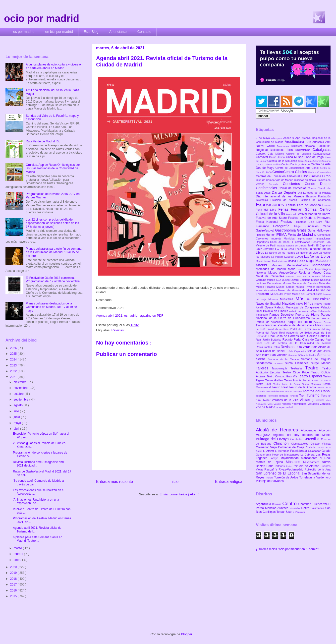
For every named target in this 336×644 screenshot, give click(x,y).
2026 (14, 348)
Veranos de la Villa (286, 400)
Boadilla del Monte (316, 435)
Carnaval (262, 157)
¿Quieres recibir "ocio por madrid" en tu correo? (287, 549)
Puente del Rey (322, 329)
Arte (309, 142)
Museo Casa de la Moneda (305, 276)
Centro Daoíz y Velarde (296, 164)
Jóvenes (269, 249)
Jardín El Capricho (319, 245)
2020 (14, 567)
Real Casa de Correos (284, 336)
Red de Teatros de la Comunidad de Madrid (298, 343)
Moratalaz (296, 508)
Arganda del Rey (288, 435)
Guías (312, 231)
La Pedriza (278, 257)
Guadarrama (264, 455)
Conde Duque (318, 184)
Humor (271, 235)
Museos (274, 299)
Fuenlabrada (299, 451)
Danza (278, 192)
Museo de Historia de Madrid (297, 290)
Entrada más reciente (114, 482)
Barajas (277, 504)
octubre (19, 394)
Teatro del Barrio (275, 391)
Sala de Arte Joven (319, 351)
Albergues (277, 138)
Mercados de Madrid (272, 269)
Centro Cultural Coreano (317, 161)
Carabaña (297, 439)
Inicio (174, 482)
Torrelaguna (308, 477)
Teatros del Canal (317, 391)
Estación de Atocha (285, 200)
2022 (14, 371)
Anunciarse (118, 32)
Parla (271, 466)
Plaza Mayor (316, 325)
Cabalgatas (321, 150)
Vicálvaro (300, 512)
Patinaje (319, 322)
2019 (14, 573)
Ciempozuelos (301, 444)
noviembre (21, 388)
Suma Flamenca (298, 363)
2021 (14, 377)
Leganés (263, 458)
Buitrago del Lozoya (273, 439)
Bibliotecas (278, 150)
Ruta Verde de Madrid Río (43, 141)
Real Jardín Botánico (269, 340)
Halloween (324, 231)
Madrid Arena (280, 261)
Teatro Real (280, 387)
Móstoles (294, 462)
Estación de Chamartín (315, 200)
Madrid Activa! (264, 261)
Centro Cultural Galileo (269, 164)
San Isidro (263, 355)
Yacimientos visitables (306, 404)
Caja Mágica (277, 154)
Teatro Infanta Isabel (298, 380)
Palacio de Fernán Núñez (303, 311)
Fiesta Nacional (268, 222)
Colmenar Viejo (267, 447)
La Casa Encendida (296, 249)
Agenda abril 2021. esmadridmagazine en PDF (130, 316)
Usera (291, 512)
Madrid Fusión (297, 261)
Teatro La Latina (321, 381)
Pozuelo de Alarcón (307, 466)
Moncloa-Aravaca (277, 508)
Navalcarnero (312, 462)
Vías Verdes (275, 404)
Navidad (289, 303)
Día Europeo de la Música (314, 193)
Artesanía (319, 142)
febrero (19, 554)
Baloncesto (284, 146)
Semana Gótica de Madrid (303, 355)
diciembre (21, 382)
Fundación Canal (318, 226)
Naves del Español (269, 304)
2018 (14, 579)
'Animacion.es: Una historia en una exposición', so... (36, 501)
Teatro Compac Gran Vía (282, 376)
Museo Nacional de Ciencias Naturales (307, 283)
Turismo (314, 395)
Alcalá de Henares (278, 430)
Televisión (273, 396)
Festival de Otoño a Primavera (309, 218)
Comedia (276, 184)
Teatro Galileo (275, 380)
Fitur (328, 222)
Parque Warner (321, 318)
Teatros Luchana (293, 391)
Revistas (117, 330)
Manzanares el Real (316, 458)
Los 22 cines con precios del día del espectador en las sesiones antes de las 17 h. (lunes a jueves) (52, 223)
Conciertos (294, 184)
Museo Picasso (266, 287)
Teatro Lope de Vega (288, 384)
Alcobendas (310, 430)
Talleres (264, 368)
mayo (18, 423)
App (299, 138)
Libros (326, 256)
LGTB (279, 249)
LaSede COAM (294, 257)
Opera (269, 307)
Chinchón (282, 443)
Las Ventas (312, 257)
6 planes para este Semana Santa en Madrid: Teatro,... (38, 539)
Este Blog (91, 32)
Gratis (302, 230)
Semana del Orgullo (316, 359)
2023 (14, 365)
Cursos (313, 188)
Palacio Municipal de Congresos (298, 307)
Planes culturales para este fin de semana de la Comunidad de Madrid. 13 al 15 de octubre (54, 252)
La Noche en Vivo (307, 253)
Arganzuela (264, 504)
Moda (293, 269)
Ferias (284, 209)
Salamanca (318, 508)
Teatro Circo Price (297, 372)
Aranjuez (264, 435)
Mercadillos (321, 265)
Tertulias (294, 396)
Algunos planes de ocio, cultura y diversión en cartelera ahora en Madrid (54, 66)
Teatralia (298, 368)
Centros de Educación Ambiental (278, 176)
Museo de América (267, 290)
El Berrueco (283, 451)
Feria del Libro (267, 210)
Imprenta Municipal (284, 238)
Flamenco (264, 226)
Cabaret (262, 154)
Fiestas (288, 222)
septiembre (22, 400)
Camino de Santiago (300, 154)
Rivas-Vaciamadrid (292, 469)
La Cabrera (308, 455)
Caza (301, 161)
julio (17, 411)
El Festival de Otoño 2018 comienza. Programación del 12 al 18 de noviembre (53, 280)
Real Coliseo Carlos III (315, 336)
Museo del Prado (281, 294)
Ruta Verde (303, 347)
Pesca (327, 322)
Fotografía (283, 226)
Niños (309, 303)
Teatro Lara (265, 384)
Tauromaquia (281, 368)
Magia (311, 261)
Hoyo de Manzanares (286, 455)
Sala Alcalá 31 (321, 347)
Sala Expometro (298, 351)
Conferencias (267, 188)
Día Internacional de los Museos (281, 196)
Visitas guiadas (313, 400)
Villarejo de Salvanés (270, 481)
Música (304, 299)
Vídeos (287, 404)
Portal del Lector (301, 329)
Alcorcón (325, 430)
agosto (19, 405)
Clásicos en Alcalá (305, 180)
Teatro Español (310, 376)
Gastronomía (286, 230)
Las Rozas (323, 455)
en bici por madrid (59, 32)
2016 (14, 590)
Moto (301, 269)
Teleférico (262, 396)
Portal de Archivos (279, 329)
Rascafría (271, 469)
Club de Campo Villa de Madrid (275, 180)
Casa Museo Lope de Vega (306, 157)
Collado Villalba (321, 444)
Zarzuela (325, 404)
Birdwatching (304, 150)
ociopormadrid (284, 407)
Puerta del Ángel (268, 333)
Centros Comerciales (319, 172)
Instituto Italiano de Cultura (292, 246)
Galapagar (315, 451)
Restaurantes (264, 347)
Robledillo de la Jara (318, 469)
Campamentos (322, 154)
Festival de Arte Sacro (272, 218)
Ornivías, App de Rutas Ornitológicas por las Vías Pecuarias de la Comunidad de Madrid (53, 168)
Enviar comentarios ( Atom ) (179, 494)
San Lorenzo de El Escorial (279, 473)
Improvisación (306, 239)
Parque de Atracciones (271, 322)
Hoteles (261, 235)
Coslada (311, 447)
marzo (18, 548)
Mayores (279, 265)
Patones (280, 466)
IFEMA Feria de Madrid (295, 234)
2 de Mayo (264, 138)
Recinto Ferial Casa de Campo (304, 340)
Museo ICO (274, 280)
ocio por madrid (42, 18)
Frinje (299, 226)
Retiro (277, 347)
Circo (326, 176)
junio (17, 417)
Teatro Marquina (313, 384)
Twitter (267, 400)
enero (18, 560)
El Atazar (269, 451)
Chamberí (306, 504)
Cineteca (316, 176)
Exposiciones (271, 205)
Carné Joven (278, 157)
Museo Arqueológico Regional (290, 273)
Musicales (288, 299)
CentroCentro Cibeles (290, 172)
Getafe (326, 451)
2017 (14, 585)
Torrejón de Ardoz (287, 477)
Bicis (291, 150)
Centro (290, 503)
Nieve (300, 304)
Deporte (291, 192)
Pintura (261, 325)
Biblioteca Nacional (304, 146)
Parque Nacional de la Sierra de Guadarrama (293, 316)
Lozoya (275, 458)
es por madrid (24, 32)
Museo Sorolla (286, 287)
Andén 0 (289, 138)
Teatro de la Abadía (303, 387)
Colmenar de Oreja (292, 447)
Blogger (187, 634)
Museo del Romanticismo (308, 294)
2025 (14, 354)
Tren (303, 396)
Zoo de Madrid (266, 407)
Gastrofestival (265, 231)
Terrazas (284, 396)
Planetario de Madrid (292, 325)
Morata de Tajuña (271, 462)
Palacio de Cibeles (276, 311)
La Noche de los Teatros (280, 253)
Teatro (314, 368)
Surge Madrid (321, 363)
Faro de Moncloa (310, 205)
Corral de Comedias (293, 188)
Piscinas (271, 325)
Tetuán (281, 512)
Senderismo (265, 363)
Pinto (289, 466)
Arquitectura (295, 142)
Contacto (144, 32)
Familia (292, 205)
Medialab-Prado (300, 265)
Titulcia (270, 478)
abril (17, 429)
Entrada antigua (229, 482)
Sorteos (280, 363)
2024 (14, 359)
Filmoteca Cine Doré (310, 222)
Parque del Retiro (300, 322)
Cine (305, 176)
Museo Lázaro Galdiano (296, 280)
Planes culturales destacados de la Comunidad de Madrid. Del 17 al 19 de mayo (51, 307)
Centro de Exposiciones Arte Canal (298, 168)
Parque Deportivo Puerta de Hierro (295, 315)
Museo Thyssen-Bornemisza (313, 287)
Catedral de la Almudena (283, 161)
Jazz (259, 249)
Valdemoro (323, 477)
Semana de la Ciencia (284, 359)
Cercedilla (312, 439)
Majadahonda (291, 458)
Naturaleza (322, 299)
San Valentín (279, 355)
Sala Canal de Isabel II (272, 351)
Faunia (326, 205)
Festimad (291, 214)
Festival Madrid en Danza (313, 214)
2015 (14, 596)
